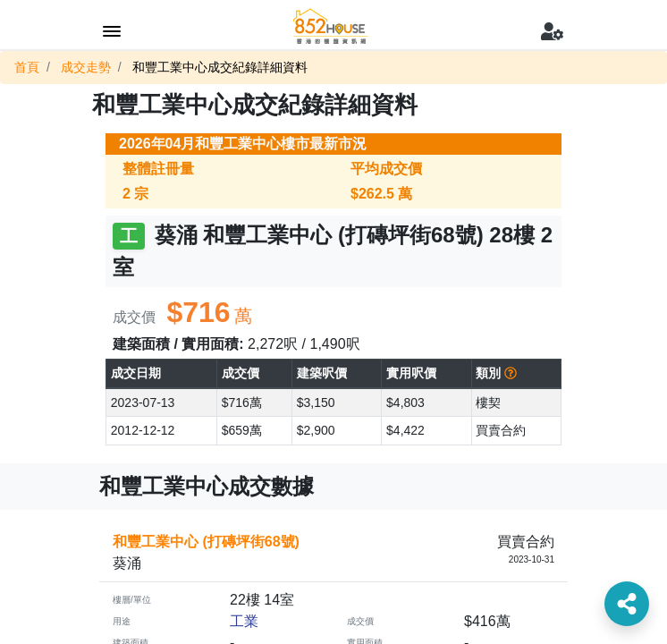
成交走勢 (86, 67)
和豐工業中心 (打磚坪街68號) (206, 542)
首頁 (27, 67)
